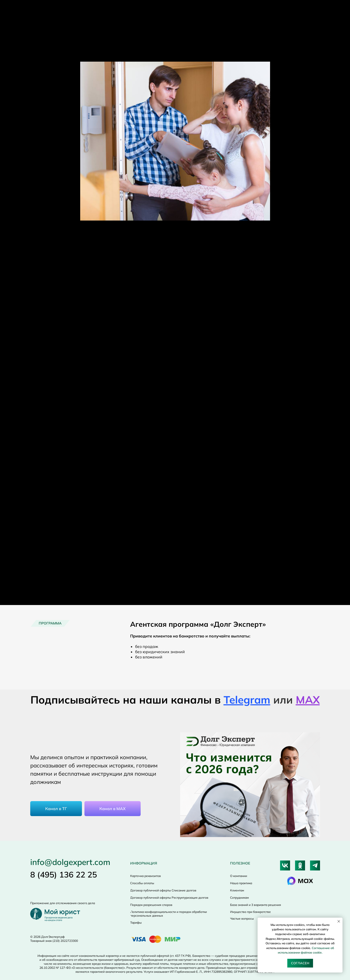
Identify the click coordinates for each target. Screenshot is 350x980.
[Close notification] (339, 921)
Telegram (247, 700)
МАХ (308, 700)
